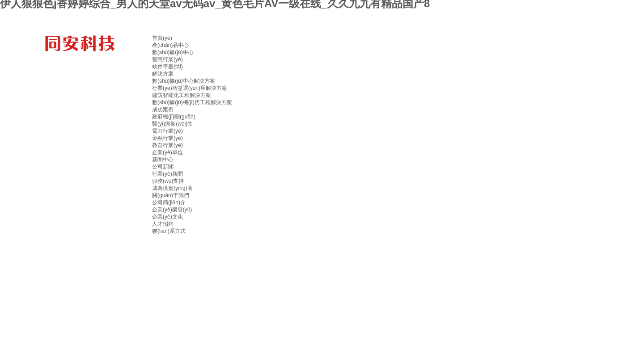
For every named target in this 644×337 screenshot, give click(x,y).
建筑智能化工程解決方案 (182, 95)
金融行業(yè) (167, 138)
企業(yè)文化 (167, 217)
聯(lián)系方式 (169, 231)
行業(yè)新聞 (167, 174)
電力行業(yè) (167, 131)
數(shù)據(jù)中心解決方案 (184, 81)
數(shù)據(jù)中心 (173, 52)
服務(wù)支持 (168, 181)
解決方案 (163, 74)
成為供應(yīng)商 (172, 188)
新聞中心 (163, 160)
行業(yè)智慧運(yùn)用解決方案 (190, 88)
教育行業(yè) (167, 145)
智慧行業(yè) (167, 59)
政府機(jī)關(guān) (174, 117)
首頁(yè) (162, 38)
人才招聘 (163, 224)
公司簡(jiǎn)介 (169, 202)
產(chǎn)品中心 (170, 45)
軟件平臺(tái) (167, 67)
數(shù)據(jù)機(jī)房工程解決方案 (192, 102)
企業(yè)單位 (167, 152)
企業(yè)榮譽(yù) (172, 210)
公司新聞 (163, 167)
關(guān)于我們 (171, 195)
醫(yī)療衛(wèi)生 (172, 124)
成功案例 (163, 110)
